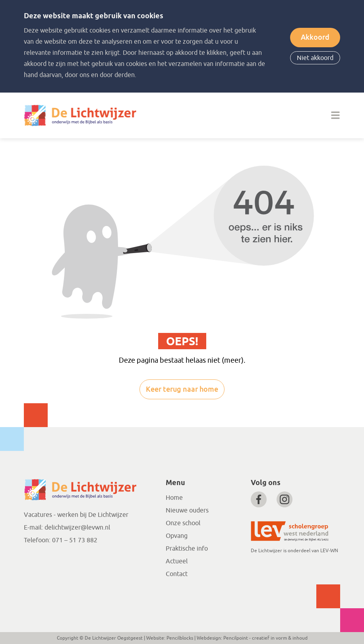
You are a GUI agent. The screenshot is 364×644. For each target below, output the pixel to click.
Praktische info (187, 549)
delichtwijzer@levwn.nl (77, 528)
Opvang (177, 536)
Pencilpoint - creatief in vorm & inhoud (265, 638)
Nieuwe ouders (187, 511)
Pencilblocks (180, 638)
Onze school (183, 523)
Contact (177, 574)
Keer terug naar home (182, 389)
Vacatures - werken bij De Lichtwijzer (76, 515)
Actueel (177, 561)
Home (174, 498)
